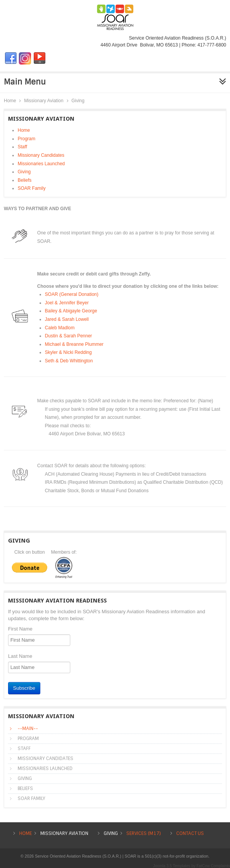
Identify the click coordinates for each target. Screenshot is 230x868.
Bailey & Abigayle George (71, 311)
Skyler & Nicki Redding (68, 352)
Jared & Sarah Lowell (67, 319)
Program (26, 139)
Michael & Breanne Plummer (74, 344)
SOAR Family (32, 188)
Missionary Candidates (41, 155)
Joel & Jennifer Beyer (67, 303)
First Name (20, 629)
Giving (24, 172)
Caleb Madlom (60, 328)
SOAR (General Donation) (72, 294)
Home (10, 101)
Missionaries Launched (41, 164)
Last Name (20, 656)
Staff (22, 147)
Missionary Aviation (44, 101)
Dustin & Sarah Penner (69, 336)
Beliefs (25, 180)
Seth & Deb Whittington (69, 361)
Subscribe (24, 688)
